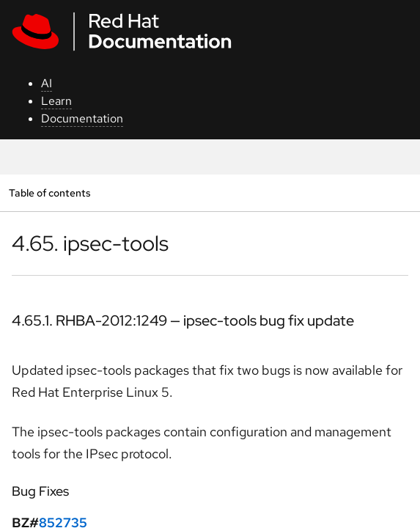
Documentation (82, 118)
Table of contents (49, 192)
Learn (56, 101)
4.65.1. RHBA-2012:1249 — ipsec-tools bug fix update (183, 320)
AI (47, 83)
